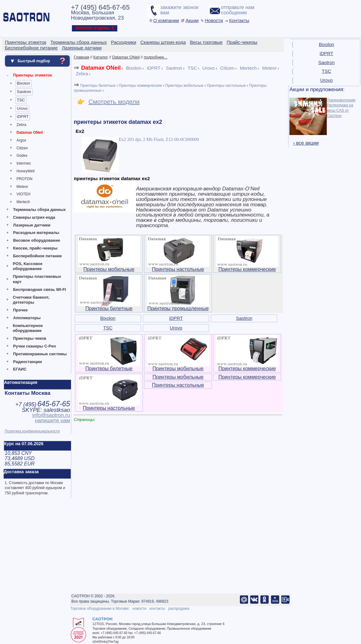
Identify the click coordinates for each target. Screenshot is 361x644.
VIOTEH (23, 194)
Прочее (20, 310)
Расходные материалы (36, 233)
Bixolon (23, 83)
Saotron (24, 92)
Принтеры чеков (30, 338)
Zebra (21, 125)
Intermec (24, 163)
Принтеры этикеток (33, 75)
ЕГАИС (20, 369)
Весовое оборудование (37, 240)
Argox (21, 140)
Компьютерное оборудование (28, 328)
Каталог (101, 57)
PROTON (24, 179)
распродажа (178, 609)
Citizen (22, 148)
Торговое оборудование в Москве (99, 609)
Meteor (22, 187)
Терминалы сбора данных (39, 210)
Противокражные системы (40, 354)
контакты (157, 609)
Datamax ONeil (30, 133)
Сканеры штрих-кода (34, 217)
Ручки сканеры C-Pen (35, 346)
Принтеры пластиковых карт (37, 279)
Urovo (22, 108)
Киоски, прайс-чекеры (35, 248)
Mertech (23, 202)
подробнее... (156, 57)
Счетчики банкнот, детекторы (31, 300)
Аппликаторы (27, 318)
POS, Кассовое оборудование (28, 266)
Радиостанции (27, 362)
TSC (21, 100)
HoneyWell (26, 171)
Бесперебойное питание (38, 256)
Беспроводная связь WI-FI (40, 289)
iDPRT (23, 117)
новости (139, 609)
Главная (81, 57)
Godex (22, 156)
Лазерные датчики (32, 225)
